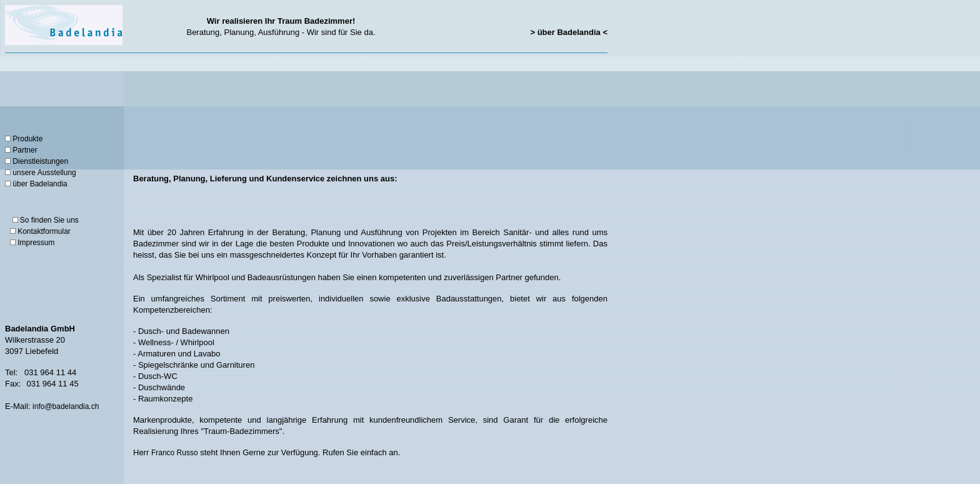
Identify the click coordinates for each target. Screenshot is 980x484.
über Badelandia (40, 184)
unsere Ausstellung (44, 173)
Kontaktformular (44, 231)
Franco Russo (175, 453)
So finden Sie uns (49, 220)
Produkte (24, 139)
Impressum (36, 243)
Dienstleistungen (40, 161)
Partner (25, 150)
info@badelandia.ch (66, 406)
